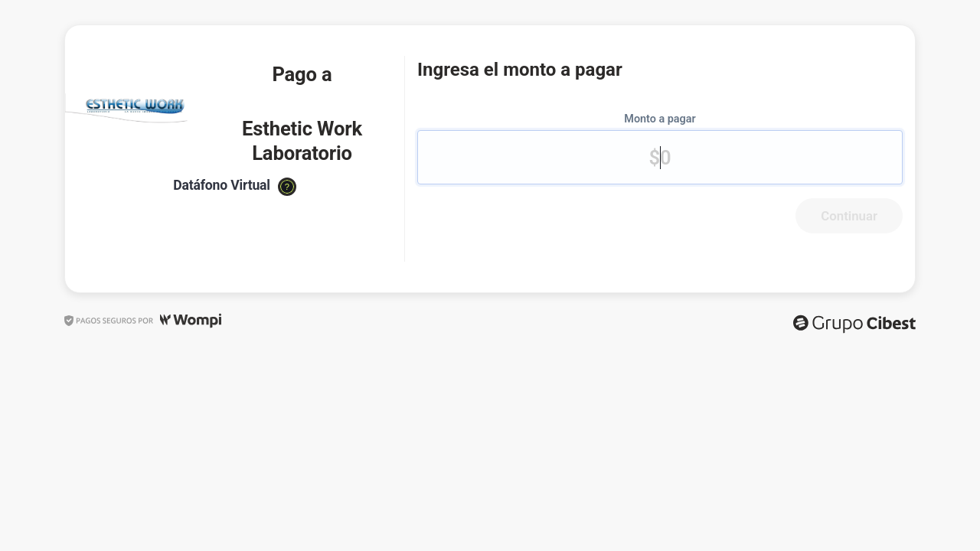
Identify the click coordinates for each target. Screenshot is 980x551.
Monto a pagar (660, 119)
